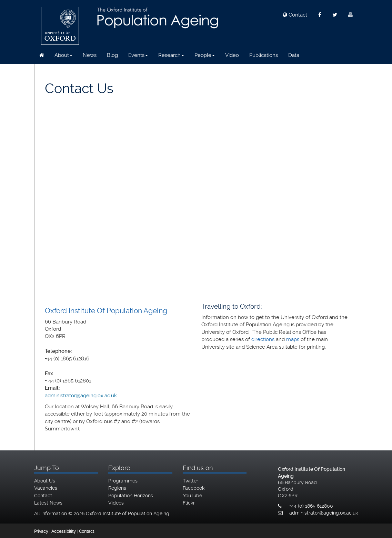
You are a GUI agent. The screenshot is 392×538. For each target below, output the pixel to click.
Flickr (189, 503)
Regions (117, 488)
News (90, 55)
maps (293, 339)
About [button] (63, 55)
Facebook (194, 488)
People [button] (205, 55)
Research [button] (171, 55)
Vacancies (46, 488)
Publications (264, 55)
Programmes (123, 481)
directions (263, 339)
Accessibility (64, 531)
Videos (116, 503)
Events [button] (138, 55)
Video (232, 55)
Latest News (48, 503)
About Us (45, 481)
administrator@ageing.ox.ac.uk (81, 396)
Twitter (190, 481)
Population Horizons (131, 496)
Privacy (41, 531)
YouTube (192, 496)
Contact (295, 15)
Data (294, 55)
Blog (112, 55)
